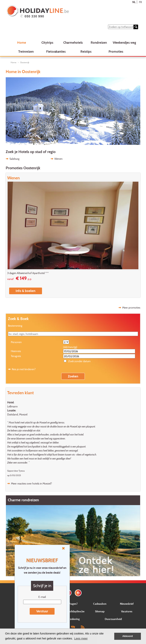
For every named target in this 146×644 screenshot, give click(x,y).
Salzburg (14, 159)
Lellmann (12, 406)
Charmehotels (73, 42)
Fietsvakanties (56, 51)
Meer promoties (131, 307)
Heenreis (16, 351)
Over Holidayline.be (73, 611)
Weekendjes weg (124, 42)
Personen (16, 342)
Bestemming (15, 326)
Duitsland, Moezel (17, 414)
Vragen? (73, 604)
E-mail (42, 597)
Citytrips (47, 42)
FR (140, 2)
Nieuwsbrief (127, 604)
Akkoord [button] (128, 636)
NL (134, 2)
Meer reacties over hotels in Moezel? (31, 483)
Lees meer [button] (81, 638)
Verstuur (42, 611)
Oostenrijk (25, 62)
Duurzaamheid (113, 619)
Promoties (116, 51)
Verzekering (73, 619)
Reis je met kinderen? (24, 369)
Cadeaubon (100, 604)
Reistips (86, 51)
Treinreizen (26, 51)
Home (22, 42)
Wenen (58, 159)
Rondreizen (99, 42)
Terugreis (16, 356)
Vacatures (127, 611)
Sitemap (100, 611)
